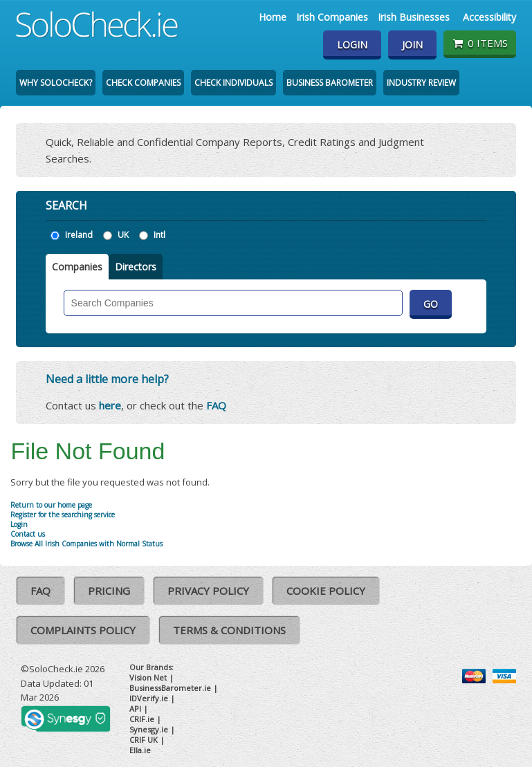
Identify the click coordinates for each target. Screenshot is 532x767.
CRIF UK (144, 740)
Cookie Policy (326, 591)
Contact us (28, 534)
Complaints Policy (83, 630)
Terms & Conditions (229, 630)
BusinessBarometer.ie (170, 688)
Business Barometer (330, 83)
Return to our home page (51, 505)
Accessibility (489, 17)
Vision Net (148, 677)
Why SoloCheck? (56, 83)
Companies (77, 267)
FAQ (216, 405)
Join (412, 45)
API (135, 709)
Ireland (79, 235)
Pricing (109, 591)
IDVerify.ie (149, 698)
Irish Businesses (414, 17)
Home (273, 17)
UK (123, 235)
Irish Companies (332, 17)
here (110, 405)
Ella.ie (140, 750)
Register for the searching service (63, 515)
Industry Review (421, 83)
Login (352, 45)
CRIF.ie (142, 719)
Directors (136, 267)
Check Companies (143, 83)
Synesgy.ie (149, 729)
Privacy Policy (208, 591)
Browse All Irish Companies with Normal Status (86, 544)
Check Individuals (233, 83)
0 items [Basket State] (480, 43)
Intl (159, 235)
